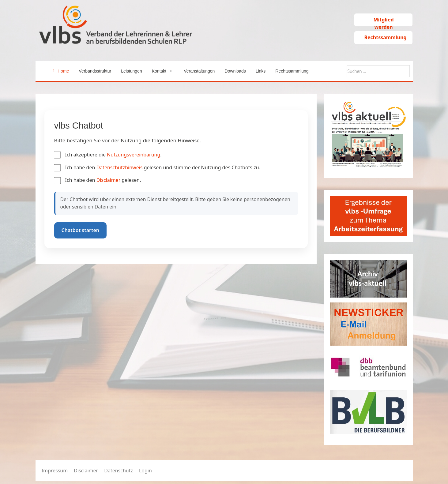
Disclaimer (109, 180)
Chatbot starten (81, 230)
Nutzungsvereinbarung (134, 155)
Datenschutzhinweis (120, 167)
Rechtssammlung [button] (385, 37)
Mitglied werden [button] (383, 21)
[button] (163, 71)
